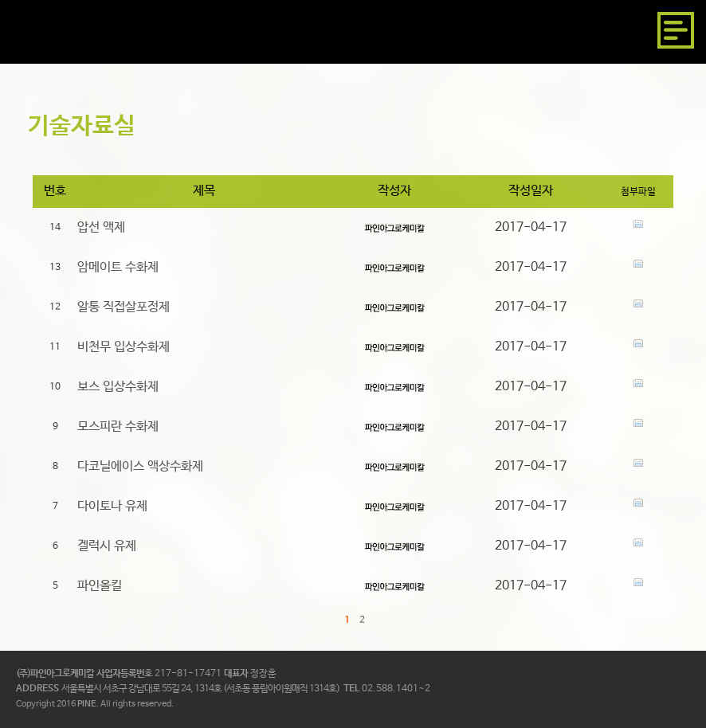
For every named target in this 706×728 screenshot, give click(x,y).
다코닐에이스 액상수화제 (140, 466)
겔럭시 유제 (107, 546)
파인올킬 (100, 586)
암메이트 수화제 (118, 267)
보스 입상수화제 (118, 387)
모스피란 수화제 (118, 427)
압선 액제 (101, 227)
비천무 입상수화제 (124, 347)
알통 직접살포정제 (124, 307)
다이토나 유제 (112, 506)
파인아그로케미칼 (73, 30)
